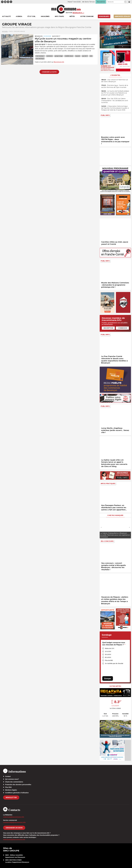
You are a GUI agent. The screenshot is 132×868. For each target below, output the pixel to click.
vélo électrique (40, 59)
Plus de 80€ (109, 660)
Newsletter (11, 797)
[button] (125, 2)
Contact (8, 776)
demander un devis (14, 828)
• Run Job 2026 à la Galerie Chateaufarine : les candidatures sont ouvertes (115, 100)
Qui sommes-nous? (12, 779)
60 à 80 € (108, 657)
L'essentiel (115, 75)
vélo (91, 56)
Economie (47, 36)
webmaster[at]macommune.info (14, 840)
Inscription (108, 328)
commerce (50, 56)
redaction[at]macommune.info (14, 817)
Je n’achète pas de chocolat (114, 663)
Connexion (122, 328)
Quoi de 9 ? (56, 36)
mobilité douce (69, 56)
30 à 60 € (108, 654)
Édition (69, 13)
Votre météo (115, 686)
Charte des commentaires (14, 782)
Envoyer (108, 679)
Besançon (39, 36)
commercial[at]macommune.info (14, 822)
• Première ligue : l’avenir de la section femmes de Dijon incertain (115, 86)
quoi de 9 (85, 56)
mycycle (78, 56)
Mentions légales (11, 790)
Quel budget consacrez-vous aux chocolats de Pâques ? (114, 644)
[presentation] (101, 527)
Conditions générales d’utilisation (17, 793)
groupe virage (59, 56)
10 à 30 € (108, 651)
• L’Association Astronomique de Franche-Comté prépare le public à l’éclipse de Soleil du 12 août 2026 (115, 108)
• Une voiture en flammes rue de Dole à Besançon (115, 81)
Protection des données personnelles (18, 785)
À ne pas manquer (115, 515)
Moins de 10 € (110, 648)
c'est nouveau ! (40, 56)
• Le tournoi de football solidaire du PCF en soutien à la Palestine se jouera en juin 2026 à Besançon (115, 93)
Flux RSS (8, 787)
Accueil (5, 31)
